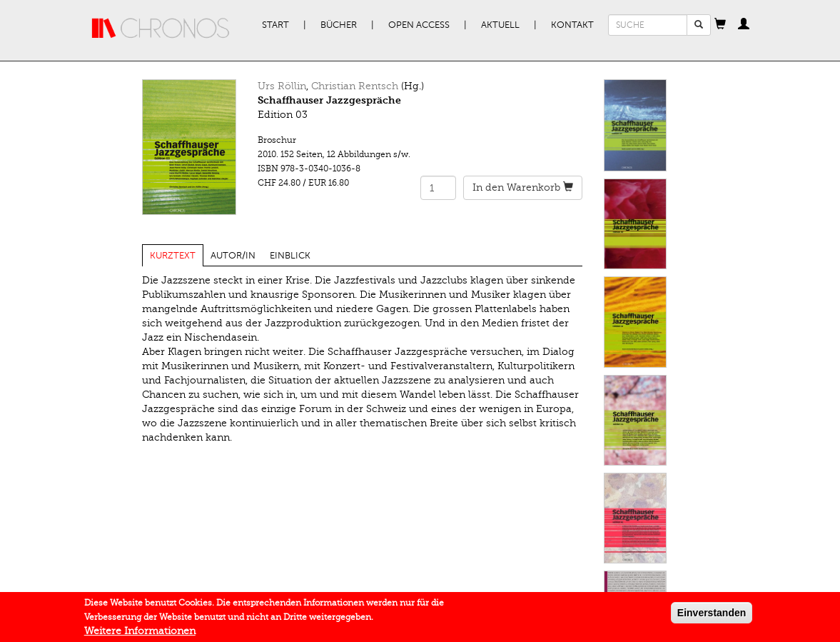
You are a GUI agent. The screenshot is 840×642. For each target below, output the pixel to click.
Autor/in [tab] (233, 256)
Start (275, 25)
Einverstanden (712, 616)
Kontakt (572, 25)
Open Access (419, 25)
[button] (720, 25)
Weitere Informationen (140, 635)
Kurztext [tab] (173, 256)
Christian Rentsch (355, 86)
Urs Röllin (282, 86)
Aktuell (500, 25)
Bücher (339, 25)
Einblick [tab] (290, 256)
